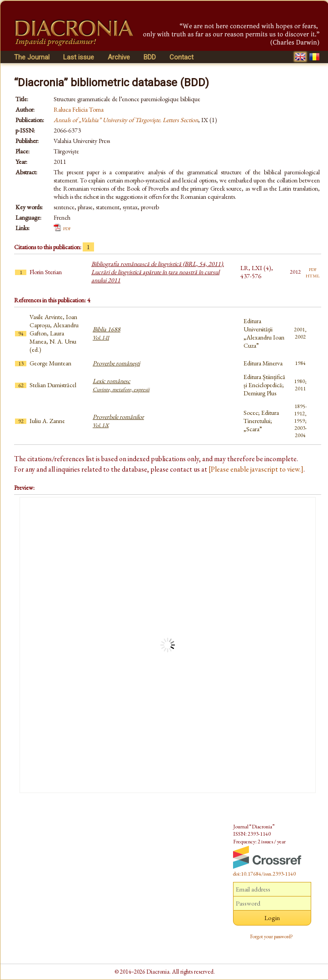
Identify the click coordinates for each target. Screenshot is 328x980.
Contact (181, 57)
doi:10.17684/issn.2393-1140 (264, 874)
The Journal (32, 57)
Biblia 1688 (107, 333)
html (313, 275)
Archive (119, 57)
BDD (150, 57)
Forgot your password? (272, 936)
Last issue (79, 57)
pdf (67, 228)
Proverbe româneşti (116, 363)
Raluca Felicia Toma (79, 109)
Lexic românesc (121, 385)
